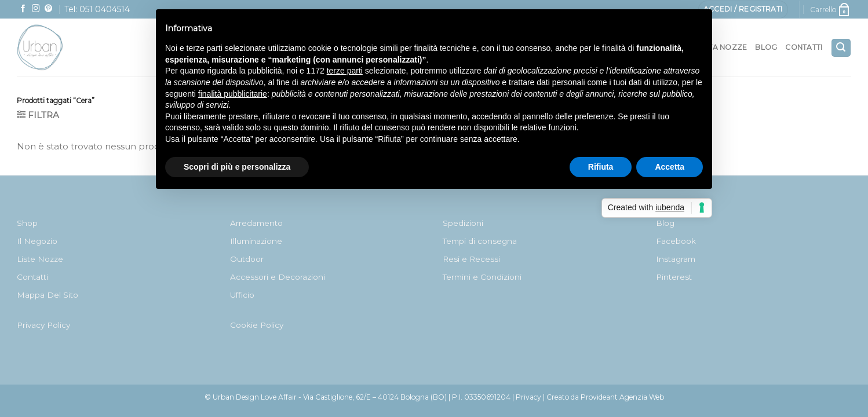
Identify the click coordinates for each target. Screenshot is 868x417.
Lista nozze (723, 47)
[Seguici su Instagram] (36, 9)
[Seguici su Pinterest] (49, 9)
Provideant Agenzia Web (622, 397)
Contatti (804, 47)
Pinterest (674, 277)
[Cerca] (841, 48)
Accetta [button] (670, 167)
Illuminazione (256, 241)
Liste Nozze (40, 259)
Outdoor (247, 259)
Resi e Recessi (471, 259)
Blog (766, 47)
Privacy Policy (43, 325)
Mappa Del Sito (48, 295)
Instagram (676, 259)
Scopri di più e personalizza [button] (237, 167)
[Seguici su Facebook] (23, 9)
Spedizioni (463, 223)
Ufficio (242, 295)
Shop (27, 223)
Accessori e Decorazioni (278, 277)
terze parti (345, 71)
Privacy (528, 397)
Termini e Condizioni (482, 277)
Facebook (676, 241)
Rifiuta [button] (601, 167)
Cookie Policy (257, 325)
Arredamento (256, 223)
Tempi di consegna (480, 241)
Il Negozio (37, 241)
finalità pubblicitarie (233, 94)
